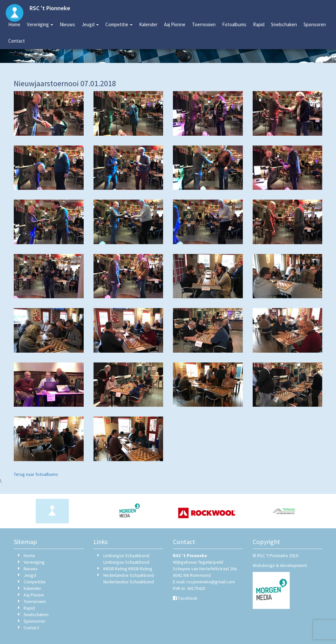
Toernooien (204, 24)
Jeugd (90, 24)
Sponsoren (315, 24)
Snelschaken (284, 24)
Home (14, 24)
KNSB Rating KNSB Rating (128, 569)
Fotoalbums (234, 24)
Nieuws (67, 24)
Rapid (259, 24)
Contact (17, 41)
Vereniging (40, 24)
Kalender (148, 24)
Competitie (119, 24)
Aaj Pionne (175, 24)
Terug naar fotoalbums (36, 474)
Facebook (188, 598)
